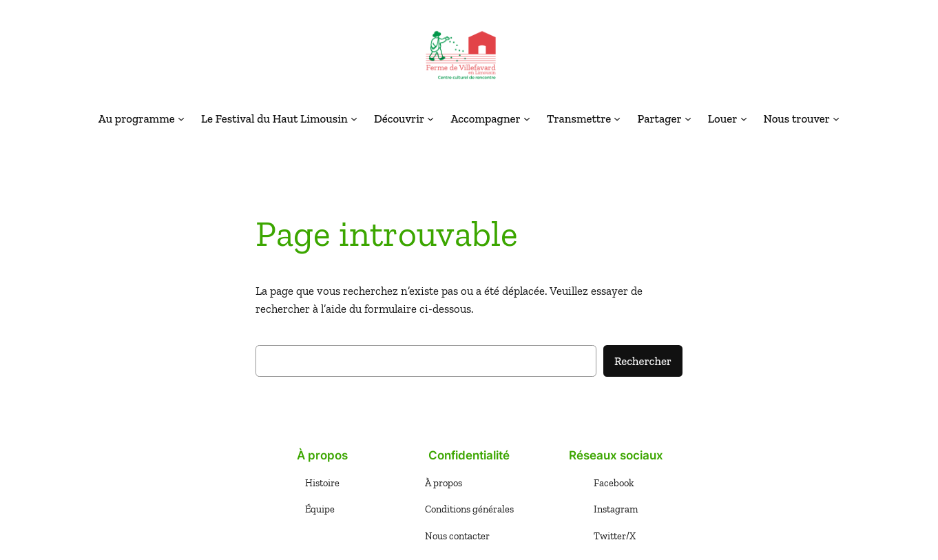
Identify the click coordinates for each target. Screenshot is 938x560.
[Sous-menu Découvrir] (430, 118)
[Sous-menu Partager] (688, 118)
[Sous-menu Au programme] (181, 118)
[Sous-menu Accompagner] (527, 118)
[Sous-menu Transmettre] (617, 118)
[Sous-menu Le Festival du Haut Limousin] (354, 118)
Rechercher (643, 361)
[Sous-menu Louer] (744, 118)
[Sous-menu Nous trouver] (836, 118)
